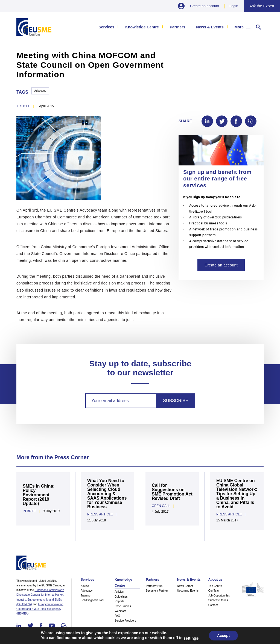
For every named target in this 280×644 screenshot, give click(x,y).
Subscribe (176, 401)
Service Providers (125, 621)
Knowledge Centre (142, 27)
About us (215, 580)
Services (106, 27)
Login (234, 6)
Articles (119, 592)
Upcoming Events (188, 591)
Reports (119, 601)
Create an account (205, 6)
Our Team (214, 591)
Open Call (161, 506)
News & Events (210, 27)
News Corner (185, 586)
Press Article (100, 514)
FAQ (117, 616)
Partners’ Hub (154, 586)
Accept (224, 636)
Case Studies (123, 606)
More (239, 27)
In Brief (30, 511)
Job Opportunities (219, 596)
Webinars (120, 611)
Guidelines (121, 597)
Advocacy (40, 91)
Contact (213, 605)
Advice (85, 586)
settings (191, 638)
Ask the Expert (262, 6)
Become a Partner (157, 591)
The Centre (215, 586)
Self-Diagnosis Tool (92, 600)
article (23, 106)
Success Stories (218, 600)
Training (86, 596)
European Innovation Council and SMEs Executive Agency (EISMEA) (40, 609)
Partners (178, 27)
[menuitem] (109, 27)
